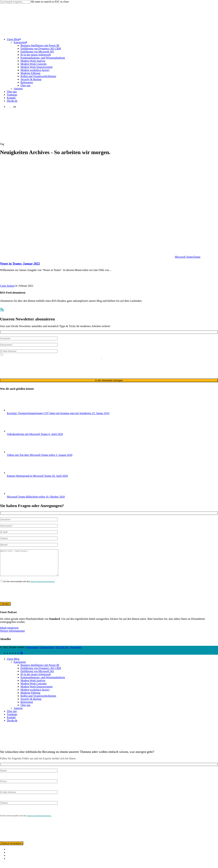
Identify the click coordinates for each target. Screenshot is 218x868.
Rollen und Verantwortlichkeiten (38, 701)
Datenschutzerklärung (12, 358)
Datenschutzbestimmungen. (43, 587)
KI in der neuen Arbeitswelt (36, 679)
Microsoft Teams (184, 257)
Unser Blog (13, 664)
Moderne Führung (30, 698)
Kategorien (20, 667)
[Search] (15, 2)
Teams (197, 257)
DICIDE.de (62, 652)
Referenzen (27, 707)
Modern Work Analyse (33, 686)
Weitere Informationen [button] (12, 636)
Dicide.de (12, 726)
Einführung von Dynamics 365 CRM (41, 673)
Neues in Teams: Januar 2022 (20, 264)
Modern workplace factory (35, 695)
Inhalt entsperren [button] (9, 633)
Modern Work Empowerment (37, 692)
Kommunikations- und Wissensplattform (43, 682)
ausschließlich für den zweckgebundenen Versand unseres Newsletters (63, 358)
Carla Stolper (7, 286)
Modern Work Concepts (34, 689)
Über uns (25, 710)
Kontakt (11, 723)
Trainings (12, 719)
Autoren (18, 713)
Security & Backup (31, 704)
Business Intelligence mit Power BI (40, 670)
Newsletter (76, 652)
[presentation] (26, 369)
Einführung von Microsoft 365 (37, 676)
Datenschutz (47, 652)
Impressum (32, 652)
